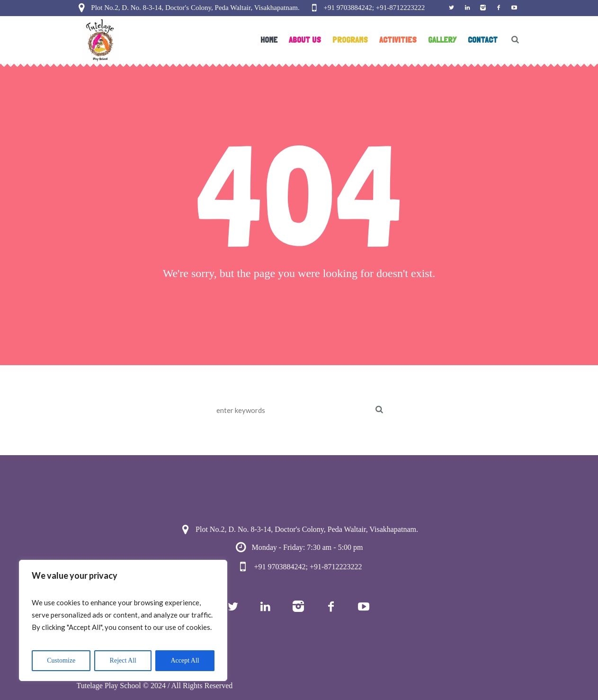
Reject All (123, 660)
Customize (61, 660)
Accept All (185, 660)
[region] (123, 620)
